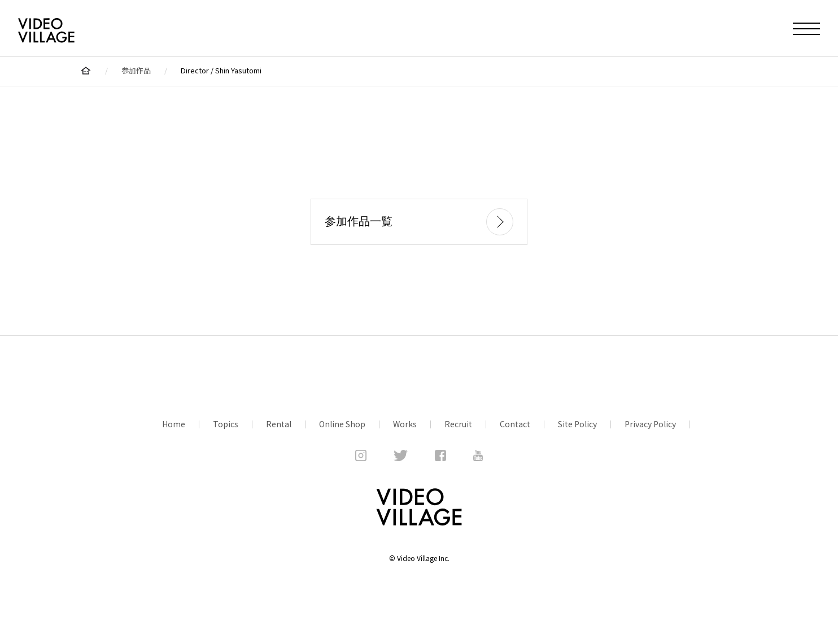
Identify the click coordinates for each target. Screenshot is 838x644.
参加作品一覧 (419, 222)
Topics (226, 424)
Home (174, 424)
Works (405, 424)
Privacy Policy (650, 424)
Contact (515, 424)
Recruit (458, 424)
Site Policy (577, 424)
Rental (279, 424)
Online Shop (342, 424)
